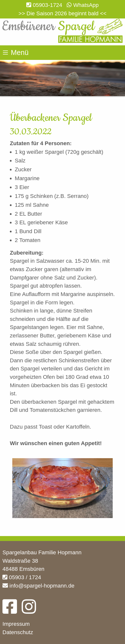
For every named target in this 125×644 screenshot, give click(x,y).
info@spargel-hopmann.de (38, 586)
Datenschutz (18, 632)
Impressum (16, 624)
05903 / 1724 (22, 577)
